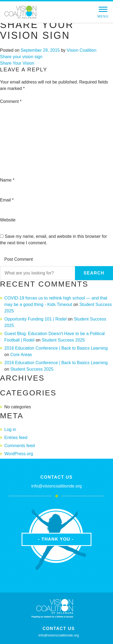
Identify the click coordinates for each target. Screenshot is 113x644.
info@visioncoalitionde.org (56, 486)
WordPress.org (19, 454)
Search (94, 273)
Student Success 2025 (63, 340)
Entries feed (16, 438)
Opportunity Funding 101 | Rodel (35, 319)
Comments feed (20, 446)
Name (7, 180)
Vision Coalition (81, 50)
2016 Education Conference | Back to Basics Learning (56, 348)
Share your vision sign (21, 57)
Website (8, 220)
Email (7, 200)
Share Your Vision (17, 63)
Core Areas (21, 355)
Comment (11, 101)
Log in (10, 429)
